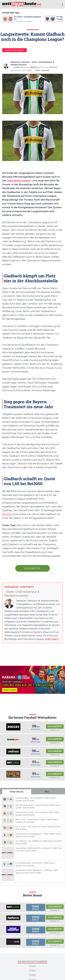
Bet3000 (7, 514)
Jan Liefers (27, 70)
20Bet (32, 971)
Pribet (32, 966)
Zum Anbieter (55, 726)
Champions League (18, 181)
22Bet (32, 975)
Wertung (36, 729)
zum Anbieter (32, 568)
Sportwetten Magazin (14, 50)
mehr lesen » (52, 639)
